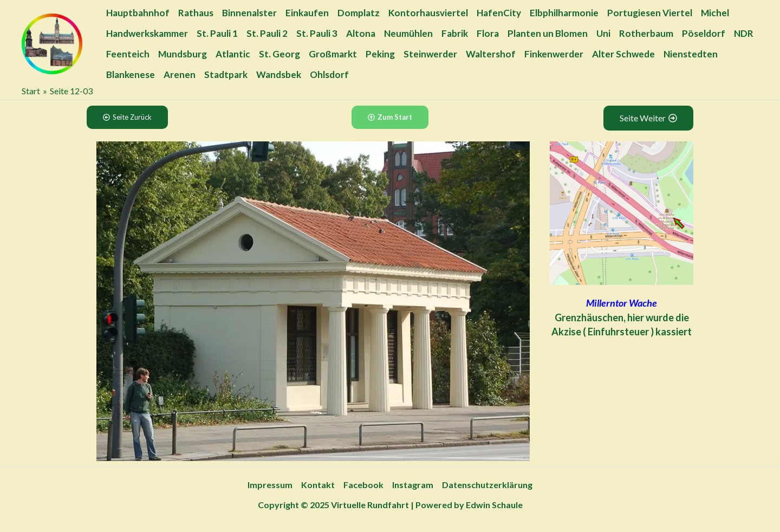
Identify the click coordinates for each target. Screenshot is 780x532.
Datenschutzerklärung (487, 485)
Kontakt (318, 485)
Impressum (270, 485)
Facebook (363, 485)
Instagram (413, 485)
